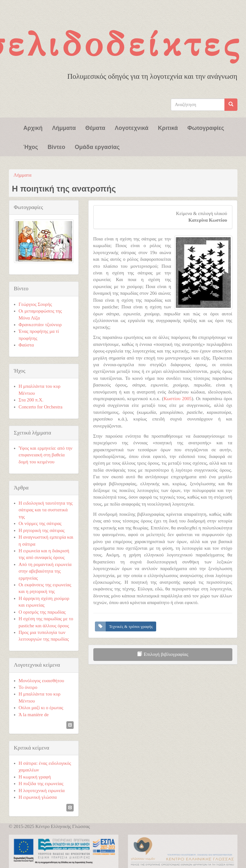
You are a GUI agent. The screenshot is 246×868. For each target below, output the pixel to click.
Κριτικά (168, 127)
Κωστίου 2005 (177, 399)
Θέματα (95, 127)
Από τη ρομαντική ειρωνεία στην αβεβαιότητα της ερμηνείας (45, 571)
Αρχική (33, 127)
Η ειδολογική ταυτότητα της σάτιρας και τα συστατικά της (46, 510)
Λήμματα (64, 127)
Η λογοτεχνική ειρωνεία (42, 791)
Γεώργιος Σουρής (35, 304)
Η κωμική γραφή (35, 777)
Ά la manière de (34, 715)
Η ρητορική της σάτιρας (42, 530)
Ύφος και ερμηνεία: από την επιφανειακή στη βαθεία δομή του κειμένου (46, 455)
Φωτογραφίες (206, 127)
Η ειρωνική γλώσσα (38, 797)
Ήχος (31, 146)
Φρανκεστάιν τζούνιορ (40, 325)
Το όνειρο (28, 687)
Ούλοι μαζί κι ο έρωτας (41, 708)
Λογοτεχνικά (132, 127)
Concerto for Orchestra (41, 407)
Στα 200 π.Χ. (31, 400)
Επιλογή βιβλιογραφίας (163, 654)
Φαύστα (26, 345)
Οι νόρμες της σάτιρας (40, 523)
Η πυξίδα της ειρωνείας (41, 784)
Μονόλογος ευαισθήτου (41, 681)
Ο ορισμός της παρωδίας (42, 612)
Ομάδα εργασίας (97, 146)
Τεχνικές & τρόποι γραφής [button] (131, 626)
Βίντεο (57, 146)
